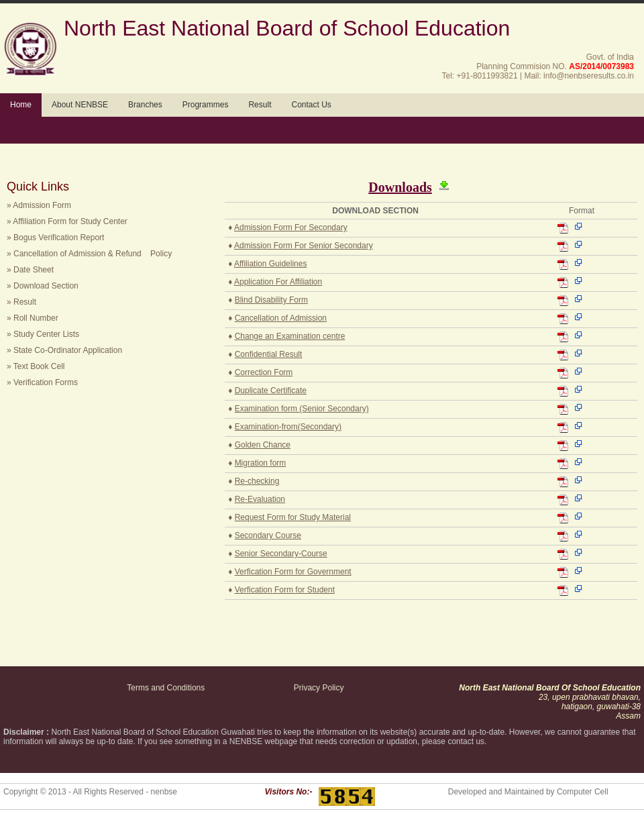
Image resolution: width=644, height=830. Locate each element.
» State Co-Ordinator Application (64, 350)
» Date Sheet (30, 270)
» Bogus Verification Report (55, 238)
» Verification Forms (42, 382)
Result (260, 105)
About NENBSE (80, 105)
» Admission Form (39, 205)
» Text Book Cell (36, 366)
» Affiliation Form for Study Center (67, 221)
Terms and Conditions (166, 688)
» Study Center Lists (43, 334)
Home (21, 105)
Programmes (206, 105)
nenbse (164, 792)
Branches (145, 105)
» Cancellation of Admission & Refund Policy (89, 254)
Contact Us (311, 105)
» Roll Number (33, 318)
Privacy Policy (319, 688)
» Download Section (43, 286)
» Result (21, 302)
